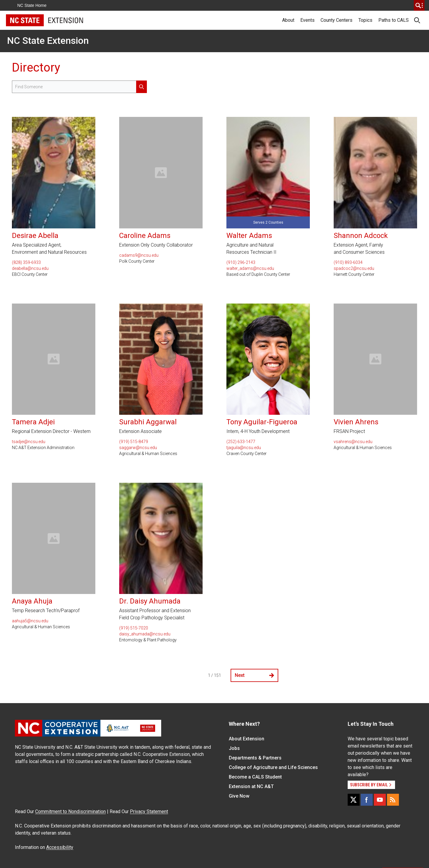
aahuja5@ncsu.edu (30, 621)
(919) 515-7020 (134, 628)
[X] (354, 800)
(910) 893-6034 (348, 262)
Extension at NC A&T (251, 786)
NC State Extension (48, 41)
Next (254, 675)
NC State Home (32, 5)
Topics (365, 20)
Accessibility (60, 847)
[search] (419, 5)
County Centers (336, 20)
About (288, 20)
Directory (36, 68)
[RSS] (393, 800)
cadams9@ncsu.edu (139, 255)
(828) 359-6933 (26, 262)
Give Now (239, 796)
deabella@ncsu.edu (30, 268)
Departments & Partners (255, 758)
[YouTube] (380, 800)
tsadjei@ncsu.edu (29, 442)
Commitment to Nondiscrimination (70, 811)
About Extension (247, 739)
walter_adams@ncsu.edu (250, 268)
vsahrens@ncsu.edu (353, 442)
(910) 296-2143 (241, 262)
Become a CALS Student (255, 777)
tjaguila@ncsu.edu (244, 448)
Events (307, 20)
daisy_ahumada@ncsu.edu (145, 634)
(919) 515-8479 (134, 442)
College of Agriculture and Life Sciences (273, 767)
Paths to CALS (394, 20)
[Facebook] (367, 800)
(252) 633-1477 (241, 442)
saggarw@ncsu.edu (138, 448)
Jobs (234, 748)
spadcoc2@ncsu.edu (354, 268)
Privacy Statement (149, 811)
